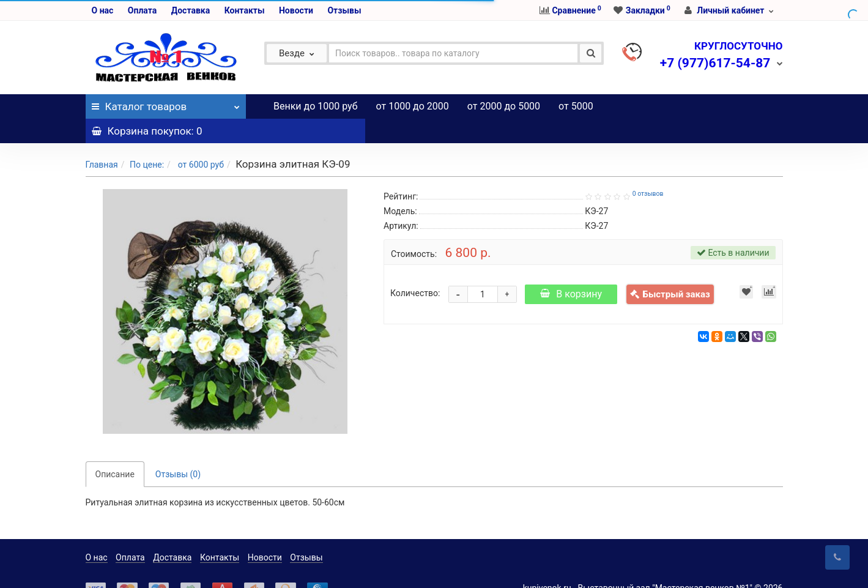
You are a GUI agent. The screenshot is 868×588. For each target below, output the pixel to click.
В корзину (571, 270)
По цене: (147, 140)
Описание (115, 450)
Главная (102, 140)
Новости (296, 10)
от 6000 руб (200, 140)
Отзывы (344, 10)
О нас (103, 10)
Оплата (142, 10)
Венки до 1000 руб (316, 106)
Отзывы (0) (178, 450)
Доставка (191, 10)
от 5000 (576, 106)
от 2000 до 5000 (504, 106)
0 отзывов (648, 169)
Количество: (415, 269)
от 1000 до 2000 (413, 106)
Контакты (245, 10)
